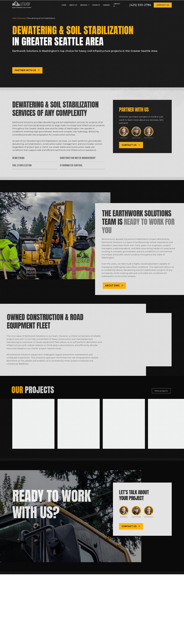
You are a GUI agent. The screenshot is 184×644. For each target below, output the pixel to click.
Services (22, 18)
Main (15, 18)
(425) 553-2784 (140, 5)
